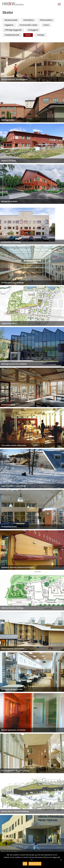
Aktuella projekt (11, 20)
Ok (25, 864)
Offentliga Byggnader (13, 30)
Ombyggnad (33, 30)
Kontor (46, 25)
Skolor (28, 35)
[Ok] (61, 860)
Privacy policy (35, 864)
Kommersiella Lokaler (28, 25)
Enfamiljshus (29, 20)
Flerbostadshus (46, 20)
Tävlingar (41, 35)
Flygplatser (9, 25)
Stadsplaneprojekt (12, 35)
